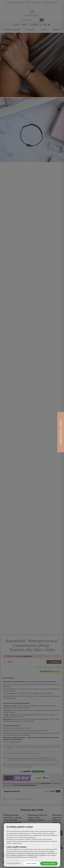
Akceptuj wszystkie (49, 863)
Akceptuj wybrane (31, 863)
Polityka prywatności (14, 863)
